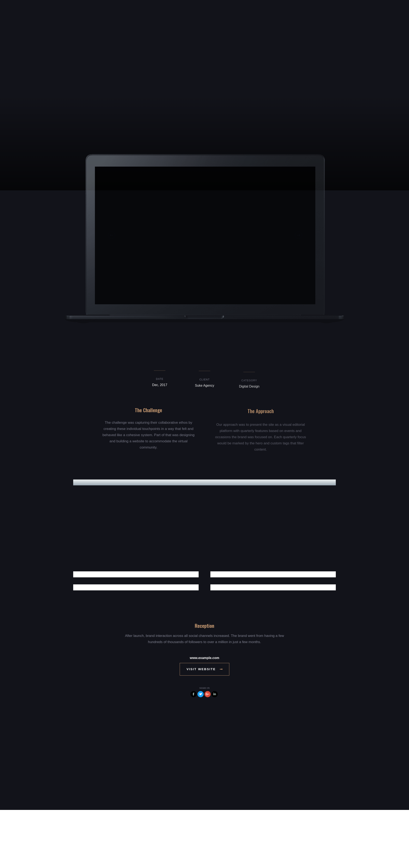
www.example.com (205, 658)
